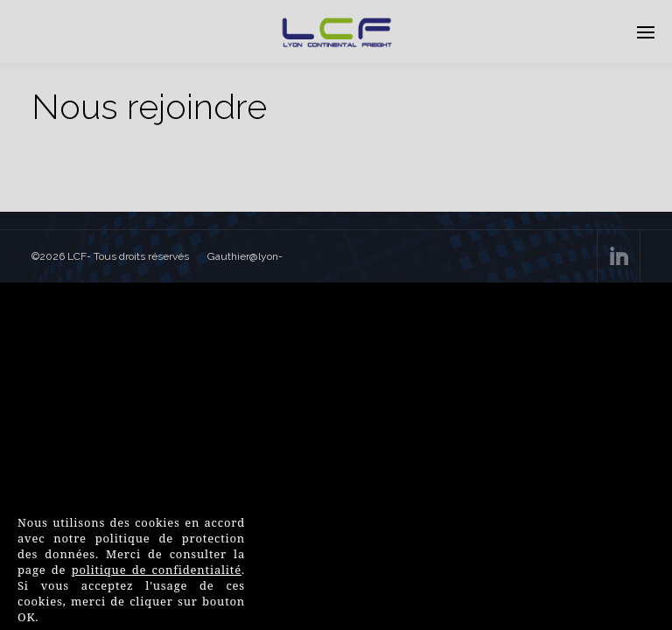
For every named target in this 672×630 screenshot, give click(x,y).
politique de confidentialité (157, 570)
